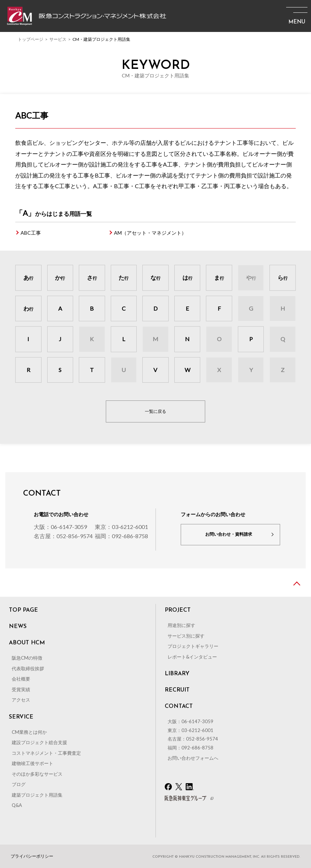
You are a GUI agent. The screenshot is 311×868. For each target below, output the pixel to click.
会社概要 (21, 679)
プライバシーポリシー (32, 856)
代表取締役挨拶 (28, 668)
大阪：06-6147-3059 (60, 527)
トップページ (31, 39)
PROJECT (178, 610)
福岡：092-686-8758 (121, 536)
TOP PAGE (23, 610)
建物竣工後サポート (32, 763)
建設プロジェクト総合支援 (39, 742)
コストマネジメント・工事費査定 (46, 753)
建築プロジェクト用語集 (37, 795)
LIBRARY (177, 674)
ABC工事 (31, 233)
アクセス (21, 700)
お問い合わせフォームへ (193, 758)
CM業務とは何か (29, 732)
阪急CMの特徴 (27, 658)
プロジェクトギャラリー (193, 646)
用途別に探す (181, 625)
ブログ (19, 784)
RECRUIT (177, 690)
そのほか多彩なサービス (37, 774)
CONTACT (179, 706)
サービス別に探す (186, 636)
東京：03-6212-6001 (121, 527)
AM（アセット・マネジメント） (150, 233)
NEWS (18, 627)
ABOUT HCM (27, 643)
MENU (297, 22)
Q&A (17, 805)
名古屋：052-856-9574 (63, 536)
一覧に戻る (155, 411)
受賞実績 (21, 689)
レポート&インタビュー (192, 657)
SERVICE (21, 717)
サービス (58, 39)
